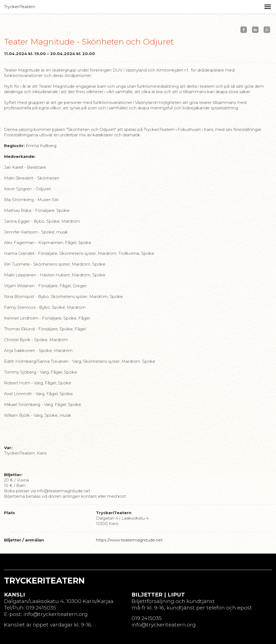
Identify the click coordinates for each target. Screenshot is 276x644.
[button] (268, 7)
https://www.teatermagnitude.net (129, 540)
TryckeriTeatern (20, 7)
